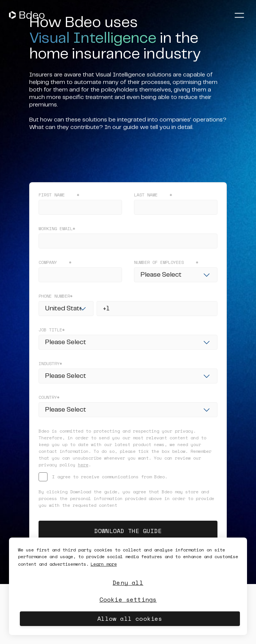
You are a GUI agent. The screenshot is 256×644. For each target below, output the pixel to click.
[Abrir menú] (239, 15)
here (83, 465)
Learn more (104, 564)
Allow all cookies (130, 619)
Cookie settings (128, 599)
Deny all (128, 583)
